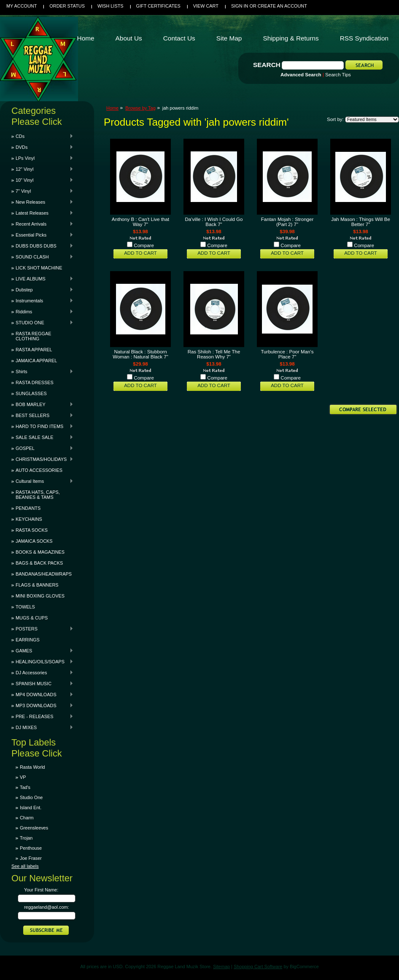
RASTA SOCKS (32, 530)
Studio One (31, 797)
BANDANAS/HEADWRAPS (44, 574)
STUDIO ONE (42, 323)
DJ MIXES (42, 727)
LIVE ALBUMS (42, 279)
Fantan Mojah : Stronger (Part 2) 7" (287, 222)
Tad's (25, 787)
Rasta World (32, 767)
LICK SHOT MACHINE (39, 268)
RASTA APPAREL (34, 350)
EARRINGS (28, 640)
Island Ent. (31, 808)
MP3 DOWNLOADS (42, 705)
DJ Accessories (42, 673)
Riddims (42, 312)
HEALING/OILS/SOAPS (42, 662)
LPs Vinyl (42, 158)
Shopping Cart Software (258, 967)
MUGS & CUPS (32, 618)
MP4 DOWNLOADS (42, 695)
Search (267, 65)
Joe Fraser (31, 858)
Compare (144, 245)
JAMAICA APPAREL (36, 361)
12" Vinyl (42, 169)
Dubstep (42, 290)
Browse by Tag (140, 108)
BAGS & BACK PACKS (39, 563)
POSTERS (42, 629)
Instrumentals (42, 301)
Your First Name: (41, 890)
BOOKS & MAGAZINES (40, 552)
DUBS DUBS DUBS (42, 246)
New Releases (42, 202)
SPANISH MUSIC (42, 684)
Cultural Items (42, 481)
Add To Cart (140, 253)
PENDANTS (28, 508)
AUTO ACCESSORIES (39, 470)
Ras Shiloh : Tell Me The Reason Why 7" (214, 354)
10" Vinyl (42, 180)
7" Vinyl (42, 191)
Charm (27, 818)
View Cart (206, 6)
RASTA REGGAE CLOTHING (33, 336)
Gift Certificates (158, 6)
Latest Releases (42, 213)
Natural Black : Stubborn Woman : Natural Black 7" (140, 354)
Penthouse (31, 848)
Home (112, 108)
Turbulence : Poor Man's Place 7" (287, 354)
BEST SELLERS (42, 415)
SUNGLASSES (31, 393)
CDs (42, 136)
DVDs (42, 147)
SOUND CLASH (42, 257)
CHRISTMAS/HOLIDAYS (42, 459)
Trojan (26, 838)
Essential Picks (42, 235)
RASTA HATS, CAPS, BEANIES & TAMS (38, 495)
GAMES (42, 651)
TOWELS (25, 607)
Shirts (42, 372)
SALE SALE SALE (42, 437)
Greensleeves (34, 828)
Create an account (282, 6)
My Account (22, 6)
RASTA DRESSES (35, 382)
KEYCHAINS (29, 519)
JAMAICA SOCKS (34, 541)
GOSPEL (42, 448)
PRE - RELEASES (42, 716)
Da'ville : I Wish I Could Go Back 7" (214, 222)
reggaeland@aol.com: (47, 907)
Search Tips (338, 75)
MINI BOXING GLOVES (40, 596)
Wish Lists (111, 6)
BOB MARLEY (42, 404)
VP (23, 777)
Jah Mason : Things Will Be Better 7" (361, 222)
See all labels (25, 866)
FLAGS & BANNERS (37, 585)
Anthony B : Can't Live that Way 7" (140, 222)
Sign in (240, 6)
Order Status (67, 6)
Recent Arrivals (42, 224)
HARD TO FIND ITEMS (42, 426)
